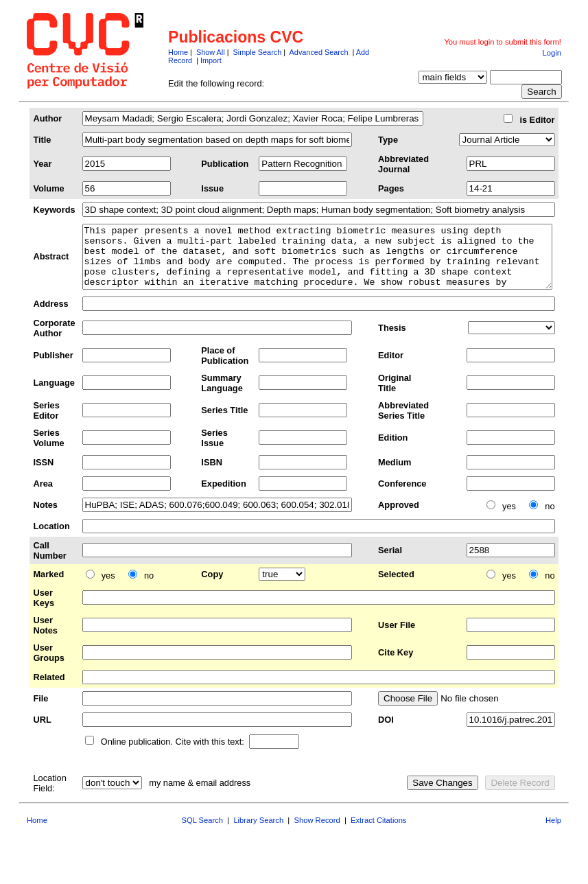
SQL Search (203, 833)
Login (552, 53)
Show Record (317, 833)
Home (178, 52)
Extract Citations (378, 833)
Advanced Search (319, 52)
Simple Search (258, 52)
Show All (211, 52)
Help (553, 833)
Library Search (258, 833)
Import (211, 60)
